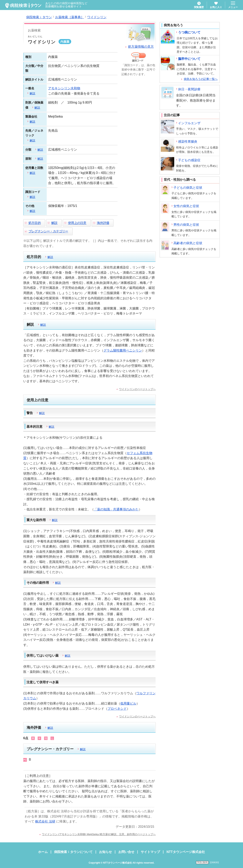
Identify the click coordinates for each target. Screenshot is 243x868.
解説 (54, 223)
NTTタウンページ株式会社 (186, 852)
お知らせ (105, 852)
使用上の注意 (77, 223)
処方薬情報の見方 (141, 47)
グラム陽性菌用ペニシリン (123, 350)
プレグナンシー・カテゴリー (48, 231)
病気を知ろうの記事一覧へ (201, 79)
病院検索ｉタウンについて (73, 852)
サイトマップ (150, 852)
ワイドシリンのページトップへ (137, 389)
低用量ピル (128, 703)
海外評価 (103, 223)
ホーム (43, 852)
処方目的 (35, 223)
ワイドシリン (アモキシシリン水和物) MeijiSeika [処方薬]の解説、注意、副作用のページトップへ (99, 834)
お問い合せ (126, 852)
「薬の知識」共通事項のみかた (116, 509)
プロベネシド (117, 709)
